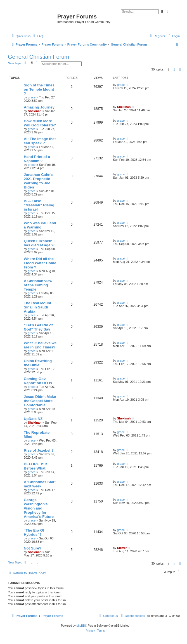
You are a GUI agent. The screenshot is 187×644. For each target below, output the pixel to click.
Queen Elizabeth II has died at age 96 (40, 243)
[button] (180, 70)
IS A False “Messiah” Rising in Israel (39, 205)
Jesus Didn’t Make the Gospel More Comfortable (40, 401)
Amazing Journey (39, 107)
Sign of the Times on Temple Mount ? (39, 89)
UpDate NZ (33, 419)
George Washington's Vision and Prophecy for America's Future (39, 508)
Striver (122, 548)
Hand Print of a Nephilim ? (37, 159)
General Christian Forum (38, 57)
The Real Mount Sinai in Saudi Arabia (37, 307)
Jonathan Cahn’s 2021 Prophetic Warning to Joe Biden (39, 181)
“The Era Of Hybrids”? (34, 532)
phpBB (81, 626)
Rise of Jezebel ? (39, 450)
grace (32, 97)
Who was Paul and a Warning (40, 225)
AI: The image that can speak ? (40, 141)
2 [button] (174, 70)
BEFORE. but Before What (35, 466)
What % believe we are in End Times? (40, 345)
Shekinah (35, 111)
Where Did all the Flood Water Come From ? (40, 263)
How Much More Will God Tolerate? (40, 123)
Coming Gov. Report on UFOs (38, 381)
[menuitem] (37, 36)
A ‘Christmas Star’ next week (40, 484)
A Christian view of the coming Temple (38, 285)
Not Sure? (33, 548)
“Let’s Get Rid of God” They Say (38, 327)
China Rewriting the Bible (38, 363)
